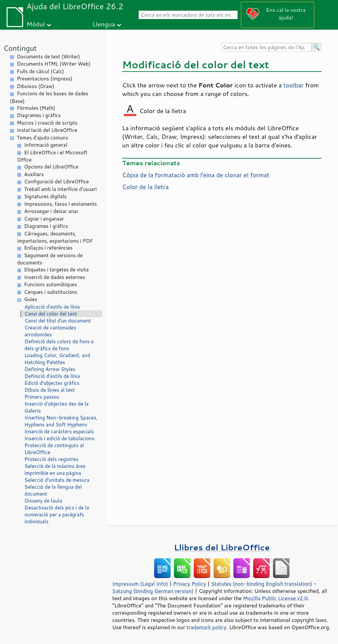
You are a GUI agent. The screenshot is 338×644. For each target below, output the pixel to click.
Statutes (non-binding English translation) (261, 584)
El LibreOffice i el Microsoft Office (52, 156)
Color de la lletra (145, 187)
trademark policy (206, 627)
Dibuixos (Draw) (35, 86)
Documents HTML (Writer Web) (54, 64)
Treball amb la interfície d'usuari (60, 189)
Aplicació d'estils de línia (52, 307)
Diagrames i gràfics (39, 115)
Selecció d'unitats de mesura (57, 480)
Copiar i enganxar (44, 219)
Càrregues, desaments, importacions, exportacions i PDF (55, 237)
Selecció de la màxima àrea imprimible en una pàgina (55, 470)
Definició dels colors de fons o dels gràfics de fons (59, 345)
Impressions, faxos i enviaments (61, 204)
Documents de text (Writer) (48, 57)
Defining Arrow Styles (50, 369)
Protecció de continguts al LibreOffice (54, 449)
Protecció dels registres (51, 459)
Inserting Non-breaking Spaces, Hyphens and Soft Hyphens (61, 421)
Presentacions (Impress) (45, 79)
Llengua (104, 24)
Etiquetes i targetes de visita (56, 270)
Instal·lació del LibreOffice (47, 130)
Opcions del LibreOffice (51, 167)
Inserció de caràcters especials (59, 431)
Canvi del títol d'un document (58, 321)
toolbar (294, 85)
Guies (31, 299)
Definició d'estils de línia (52, 376)
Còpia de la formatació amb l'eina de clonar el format (196, 175)
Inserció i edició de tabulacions (59, 438)
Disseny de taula (43, 501)
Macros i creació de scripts (47, 123)
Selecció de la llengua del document (53, 490)
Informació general (46, 145)
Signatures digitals (45, 196)
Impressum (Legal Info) (140, 584)
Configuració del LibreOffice (56, 182)
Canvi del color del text (51, 314)
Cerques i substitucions (51, 292)
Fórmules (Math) (36, 108)
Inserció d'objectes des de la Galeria (56, 407)
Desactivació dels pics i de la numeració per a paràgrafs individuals (57, 515)
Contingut (20, 48)
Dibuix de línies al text (50, 390)
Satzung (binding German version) (153, 591)
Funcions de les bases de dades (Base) (49, 97)
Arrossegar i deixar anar (51, 211)
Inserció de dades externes (55, 277)
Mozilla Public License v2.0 (275, 598)
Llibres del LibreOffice (222, 547)
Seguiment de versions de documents (50, 259)
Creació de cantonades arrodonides (50, 331)
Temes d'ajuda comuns (42, 138)
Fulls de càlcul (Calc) (40, 71)
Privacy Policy (189, 584)
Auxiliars (34, 174)
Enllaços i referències (48, 248)
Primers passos (42, 397)
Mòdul (36, 24)
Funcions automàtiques (51, 284)
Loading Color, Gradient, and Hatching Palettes (57, 359)
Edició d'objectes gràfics (52, 383)
